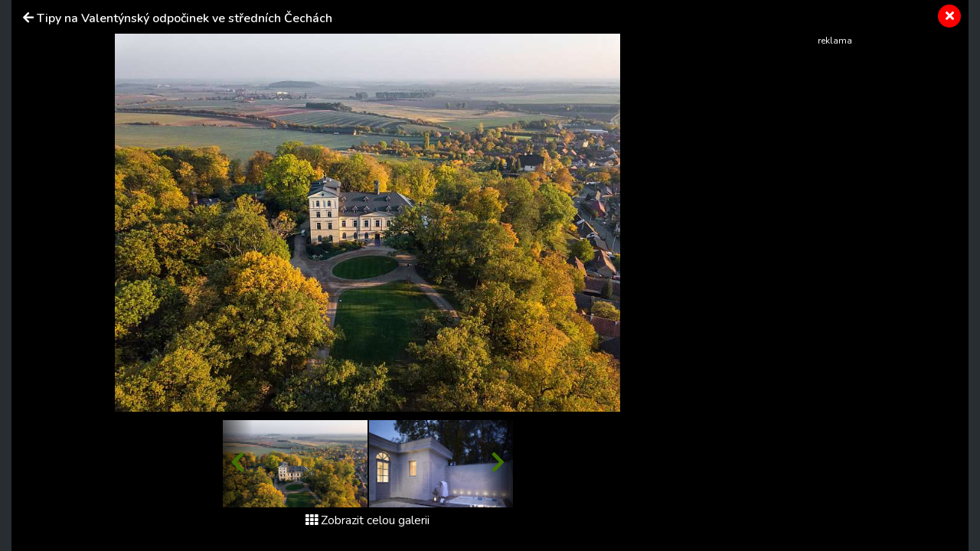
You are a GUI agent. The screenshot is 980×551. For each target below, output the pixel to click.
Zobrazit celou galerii (367, 520)
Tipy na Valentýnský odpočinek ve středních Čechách (185, 18)
